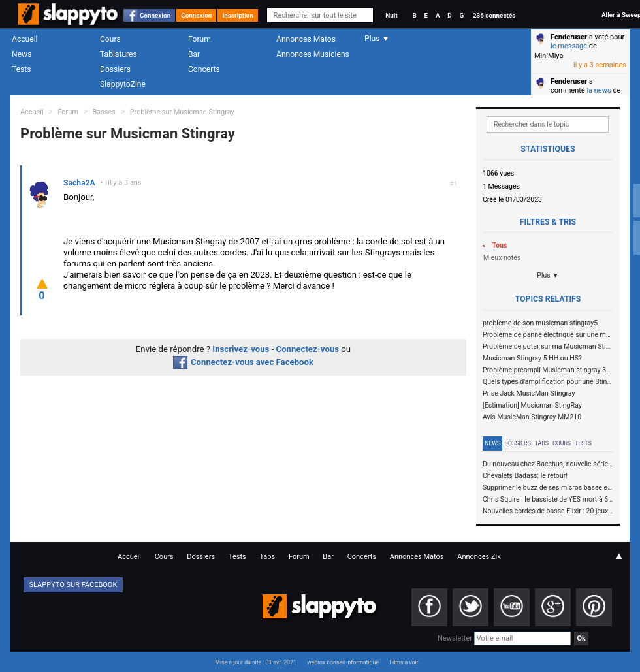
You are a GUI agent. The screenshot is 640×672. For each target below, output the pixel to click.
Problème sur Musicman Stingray (182, 112)
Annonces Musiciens (313, 54)
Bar (194, 54)
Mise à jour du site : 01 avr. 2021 (255, 662)
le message (569, 46)
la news (599, 90)
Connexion (155, 15)
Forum (200, 39)
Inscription (238, 15)
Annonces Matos (306, 39)
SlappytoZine (123, 84)
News (22, 54)
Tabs (542, 443)
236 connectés (494, 15)
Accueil (25, 39)
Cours (110, 39)
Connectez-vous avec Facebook (243, 362)
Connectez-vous (308, 349)
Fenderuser (569, 37)
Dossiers (115, 69)
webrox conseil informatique (343, 662)
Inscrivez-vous (241, 349)
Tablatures (119, 54)
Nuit (391, 15)
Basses (104, 112)
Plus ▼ (548, 275)
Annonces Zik (479, 557)
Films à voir (404, 662)
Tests (21, 69)
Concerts (204, 69)
